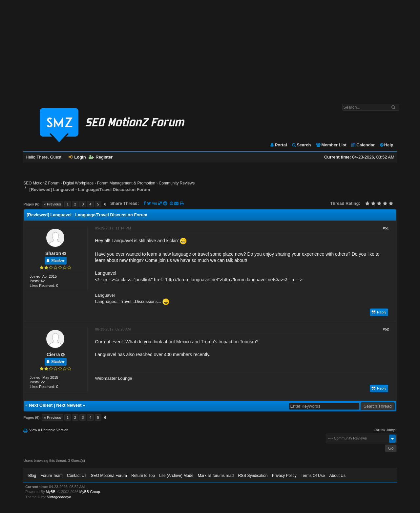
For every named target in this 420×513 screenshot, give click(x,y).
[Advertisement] (210, 49)
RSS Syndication (253, 476)
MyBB (51, 492)
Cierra (53, 354)
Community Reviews (177, 183)
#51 (386, 228)
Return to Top (143, 476)
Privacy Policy (284, 476)
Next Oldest (41, 405)
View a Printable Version (49, 430)
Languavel (105, 295)
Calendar (363, 145)
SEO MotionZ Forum (41, 183)
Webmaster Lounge (114, 378)
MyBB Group (90, 492)
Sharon (53, 253)
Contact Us (77, 476)
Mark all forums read (216, 476)
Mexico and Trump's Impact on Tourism (216, 342)
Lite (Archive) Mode (176, 476)
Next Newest (69, 405)
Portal (278, 145)
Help (386, 145)
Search (301, 145)
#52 (386, 329)
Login (77, 157)
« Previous (52, 204)
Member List (331, 145)
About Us (337, 476)
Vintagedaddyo (59, 497)
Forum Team (52, 476)
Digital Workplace (78, 183)
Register (101, 157)
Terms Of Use (313, 476)
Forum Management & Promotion (126, 183)
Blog (32, 476)
